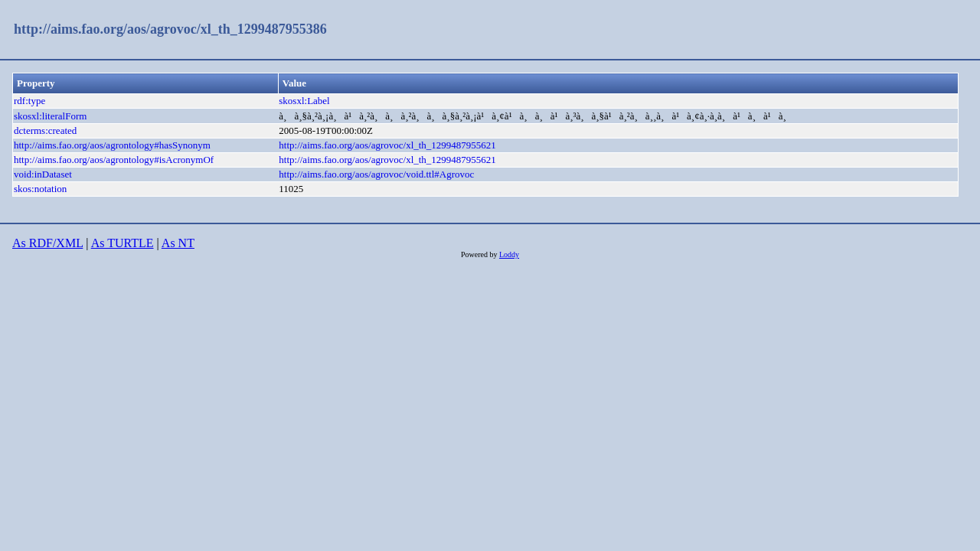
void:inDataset (43, 174)
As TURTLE (122, 243)
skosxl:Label (304, 101)
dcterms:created (45, 130)
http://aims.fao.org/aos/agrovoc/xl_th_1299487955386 (170, 29)
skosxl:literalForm (50, 116)
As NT (178, 243)
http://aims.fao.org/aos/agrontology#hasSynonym (112, 145)
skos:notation (40, 189)
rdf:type (29, 101)
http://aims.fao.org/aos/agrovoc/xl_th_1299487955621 (387, 145)
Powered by (480, 254)
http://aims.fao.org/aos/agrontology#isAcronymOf (114, 160)
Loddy (509, 254)
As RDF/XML (47, 243)
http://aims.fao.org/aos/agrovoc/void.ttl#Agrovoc (376, 174)
